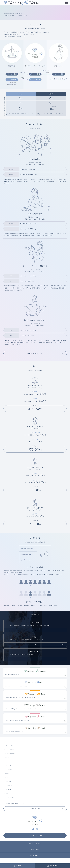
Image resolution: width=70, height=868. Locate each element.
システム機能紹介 (8, 770)
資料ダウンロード (8, 786)
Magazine (6, 774)
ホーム (5, 742)
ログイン (6, 778)
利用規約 (6, 794)
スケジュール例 (7, 766)
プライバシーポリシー (9, 798)
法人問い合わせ (7, 790)
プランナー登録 (7, 782)
